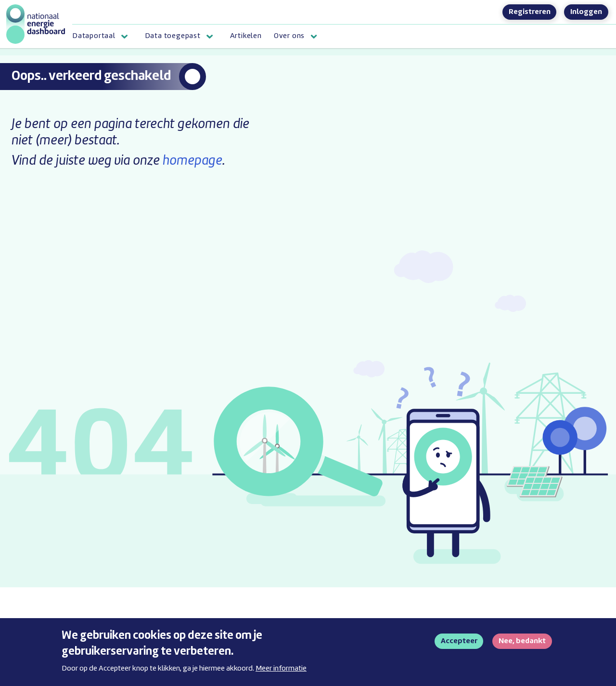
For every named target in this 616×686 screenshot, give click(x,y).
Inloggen (586, 12)
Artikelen (246, 36)
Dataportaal (94, 36)
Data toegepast (173, 36)
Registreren (530, 12)
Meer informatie (281, 673)
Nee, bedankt (522, 645)
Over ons (289, 36)
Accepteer (459, 645)
